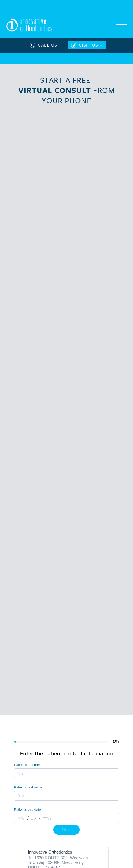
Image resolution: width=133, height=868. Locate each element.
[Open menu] (122, 25)
